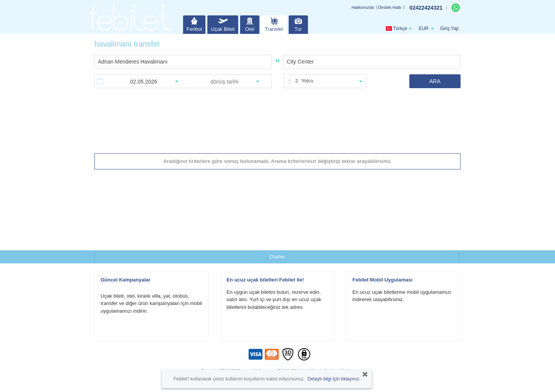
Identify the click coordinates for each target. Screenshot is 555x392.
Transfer (274, 24)
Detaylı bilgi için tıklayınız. (334, 379)
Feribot (194, 24)
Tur (298, 24)
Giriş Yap (449, 28)
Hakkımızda (363, 7)
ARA (435, 81)
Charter (277, 257)
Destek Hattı (390, 7)
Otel (250, 24)
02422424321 (426, 8)
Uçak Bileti (223, 24)
